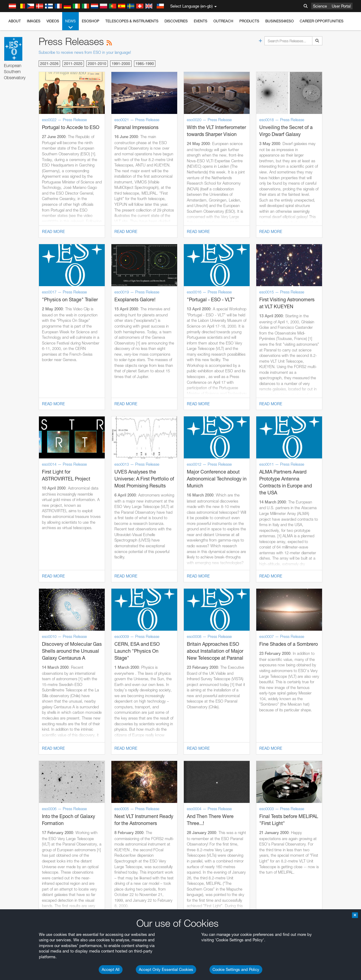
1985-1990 (145, 64)
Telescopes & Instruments (132, 21)
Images (34, 21)
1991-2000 (121, 64)
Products (249, 21)
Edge (22, 967)
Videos (53, 21)
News (70, 24)
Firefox (24, 972)
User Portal (341, 6)
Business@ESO (280, 21)
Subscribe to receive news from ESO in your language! (85, 52)
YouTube (13, 850)
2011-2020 (73, 64)
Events (201, 21)
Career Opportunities (322, 21)
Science (320, 6)
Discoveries (176, 21)
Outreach (223, 21)
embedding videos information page (36, 862)
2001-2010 (97, 64)
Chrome (25, 961)
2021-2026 (49, 64)
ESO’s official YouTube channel (142, 850)
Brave (23, 956)
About (15, 21)
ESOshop (91, 21)
